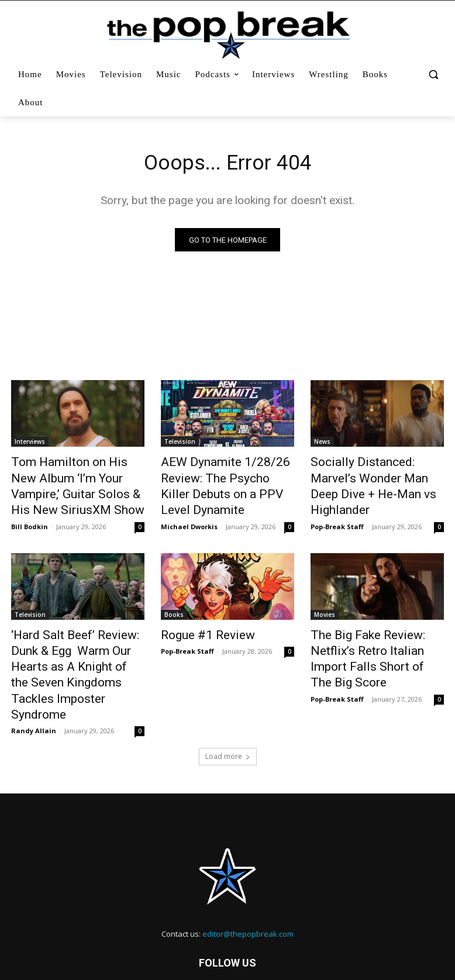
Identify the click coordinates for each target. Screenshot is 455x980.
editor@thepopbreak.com (248, 880)
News (322, 444)
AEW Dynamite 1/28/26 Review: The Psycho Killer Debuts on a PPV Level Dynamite (216, 482)
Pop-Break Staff (337, 504)
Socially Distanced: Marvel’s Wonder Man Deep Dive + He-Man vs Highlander (374, 476)
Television (180, 444)
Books (174, 605)
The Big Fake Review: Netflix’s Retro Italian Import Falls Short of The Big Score (375, 637)
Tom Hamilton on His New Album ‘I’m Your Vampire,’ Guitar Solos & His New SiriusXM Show (68, 482)
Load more (228, 703)
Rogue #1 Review (199, 624)
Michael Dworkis (189, 517)
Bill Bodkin (30, 517)
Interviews (30, 444)
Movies (325, 605)
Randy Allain (34, 677)
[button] (433, 75)
